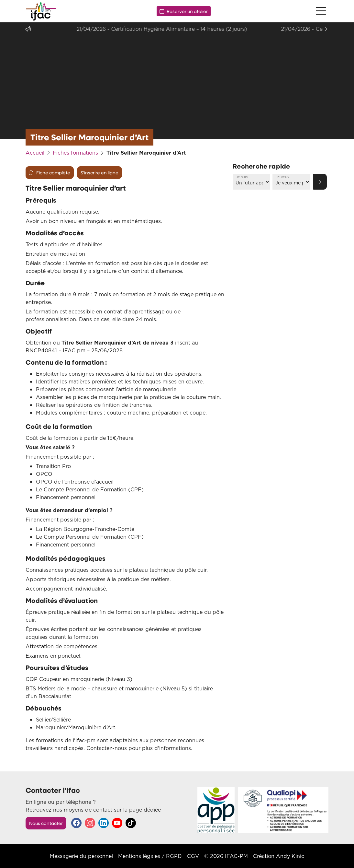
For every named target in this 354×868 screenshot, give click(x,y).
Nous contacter (46, 823)
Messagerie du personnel (81, 856)
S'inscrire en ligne (100, 173)
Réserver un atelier (184, 11)
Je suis (242, 177)
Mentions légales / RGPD (150, 856)
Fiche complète (50, 173)
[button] (321, 11)
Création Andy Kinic (279, 856)
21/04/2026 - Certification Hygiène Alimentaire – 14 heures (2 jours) (171, 29)
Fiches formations (75, 153)
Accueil (35, 153)
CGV (193, 856)
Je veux (282, 177)
